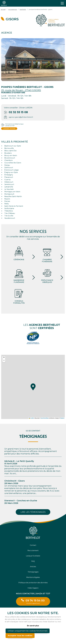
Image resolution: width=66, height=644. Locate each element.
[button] (33, 387)
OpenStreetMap (45, 418)
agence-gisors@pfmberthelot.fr (21, 117)
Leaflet (31, 418)
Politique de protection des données (33, 583)
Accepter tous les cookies (20, 636)
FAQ (33, 561)
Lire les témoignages (33, 512)
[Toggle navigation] (62, 3)
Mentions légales (33, 577)
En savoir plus (33, 626)
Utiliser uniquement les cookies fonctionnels (28, 631)
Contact (33, 545)
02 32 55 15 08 (18, 112)
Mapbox (62, 418)
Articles (33, 567)
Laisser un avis (9, 129)
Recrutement (33, 551)
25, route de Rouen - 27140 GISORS (21, 90)
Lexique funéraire (33, 556)
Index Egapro (33, 588)
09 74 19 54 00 (35, 601)
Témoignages (33, 572)
